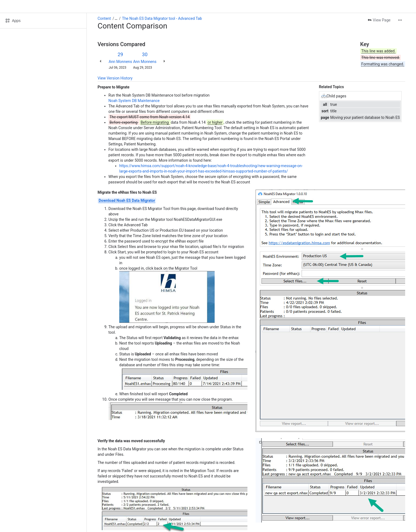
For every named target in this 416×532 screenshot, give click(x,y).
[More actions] (400, 20)
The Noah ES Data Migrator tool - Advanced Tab (162, 18)
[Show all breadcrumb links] (116, 18)
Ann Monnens (120, 62)
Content (104, 18)
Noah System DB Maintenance (134, 101)
